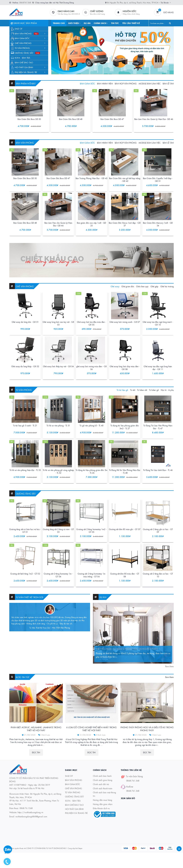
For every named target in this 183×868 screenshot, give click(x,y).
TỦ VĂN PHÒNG (30, 48)
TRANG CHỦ (59, 23)
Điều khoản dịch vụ (101, 841)
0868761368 (25, 2)
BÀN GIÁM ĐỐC (30, 38)
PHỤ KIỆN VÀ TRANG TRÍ (30, 72)
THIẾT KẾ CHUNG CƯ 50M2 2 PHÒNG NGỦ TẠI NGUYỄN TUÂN (127, 681)
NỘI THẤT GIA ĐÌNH (30, 67)
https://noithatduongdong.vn (30, 845)
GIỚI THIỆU (74, 23)
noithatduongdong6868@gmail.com (31, 849)
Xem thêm (169, 699)
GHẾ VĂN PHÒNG (30, 43)
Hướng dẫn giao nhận (103, 836)
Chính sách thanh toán (103, 821)
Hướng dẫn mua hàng (103, 832)
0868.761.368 (133, 813)
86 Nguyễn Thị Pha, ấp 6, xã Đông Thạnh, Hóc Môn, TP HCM (133, 2)
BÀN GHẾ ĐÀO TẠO (24, 62)
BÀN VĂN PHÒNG (30, 34)
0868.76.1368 (26, 840)
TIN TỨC (115, 23)
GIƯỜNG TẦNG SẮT (27, 53)
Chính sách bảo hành (102, 808)
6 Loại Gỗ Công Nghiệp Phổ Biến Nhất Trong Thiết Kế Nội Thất (91, 761)
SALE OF (19, 29)
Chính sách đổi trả (101, 817)
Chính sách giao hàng (103, 812)
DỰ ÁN (87, 23)
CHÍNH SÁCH (101, 23)
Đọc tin (36, 785)
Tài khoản (165, 2)
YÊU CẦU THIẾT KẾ (131, 23)
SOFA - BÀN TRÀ (22, 58)
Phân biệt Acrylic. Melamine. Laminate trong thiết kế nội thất (36, 761)
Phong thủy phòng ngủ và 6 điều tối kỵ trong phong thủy (147, 761)
